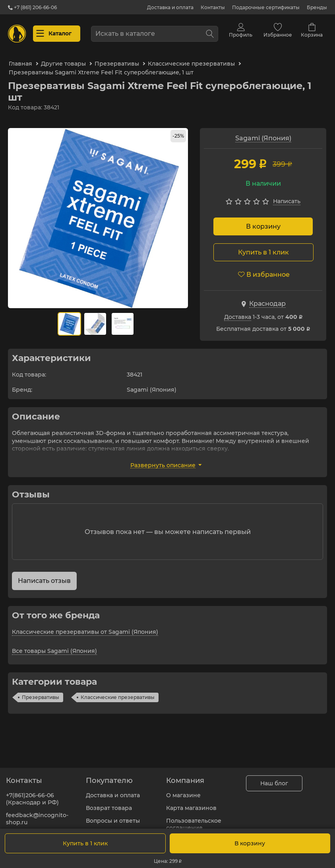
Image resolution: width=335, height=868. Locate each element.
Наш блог (274, 779)
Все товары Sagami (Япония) (54, 646)
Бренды (317, 7)
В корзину (263, 222)
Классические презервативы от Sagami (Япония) (85, 627)
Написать (287, 196)
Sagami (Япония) (263, 133)
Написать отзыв (44, 576)
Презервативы (41, 692)
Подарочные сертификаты (266, 7)
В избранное (264, 270)
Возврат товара (109, 803)
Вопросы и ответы (113, 816)
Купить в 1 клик (85, 843)
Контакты (213, 7)
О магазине (183, 790)
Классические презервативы (118, 692)
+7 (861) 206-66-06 (32, 7)
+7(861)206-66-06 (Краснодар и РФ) (32, 794)
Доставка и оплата (170, 7)
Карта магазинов (191, 803)
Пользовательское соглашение (194, 819)
